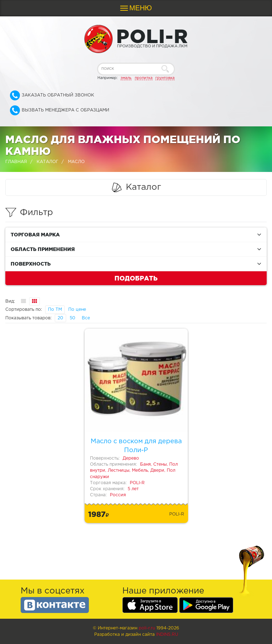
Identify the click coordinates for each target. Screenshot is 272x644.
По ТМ (55, 310)
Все (86, 318)
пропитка (144, 78)
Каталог (47, 162)
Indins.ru (167, 635)
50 (73, 318)
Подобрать (136, 278)
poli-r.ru (147, 628)
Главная (16, 162)
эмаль (126, 78)
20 (60, 318)
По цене (77, 310)
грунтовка (165, 78)
